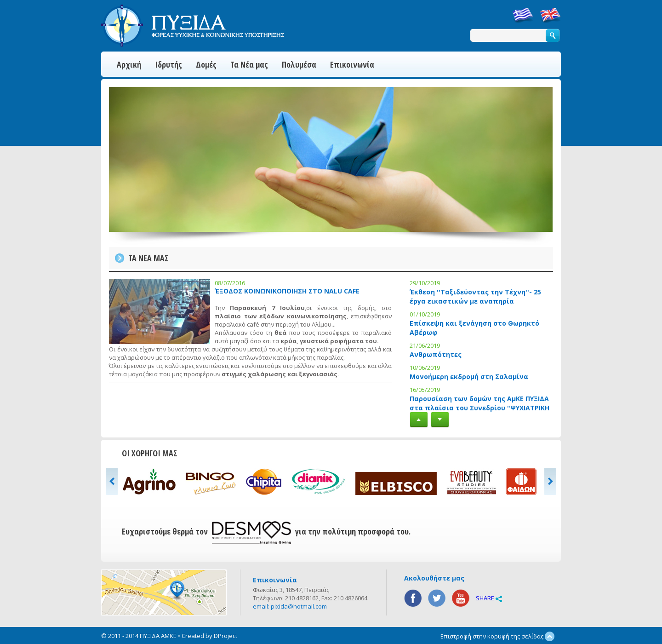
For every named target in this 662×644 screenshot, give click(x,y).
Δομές (206, 64)
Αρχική (129, 64)
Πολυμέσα (299, 64)
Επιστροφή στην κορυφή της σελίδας (497, 636)
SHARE (489, 598)
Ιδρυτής (168, 64)
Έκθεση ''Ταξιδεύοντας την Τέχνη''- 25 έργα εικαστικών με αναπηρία (475, 296)
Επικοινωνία (352, 64)
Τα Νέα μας (249, 64)
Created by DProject (209, 636)
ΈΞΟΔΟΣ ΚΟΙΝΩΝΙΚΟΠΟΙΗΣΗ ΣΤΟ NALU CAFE (287, 291)
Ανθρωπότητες (436, 354)
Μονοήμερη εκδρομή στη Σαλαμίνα (469, 377)
